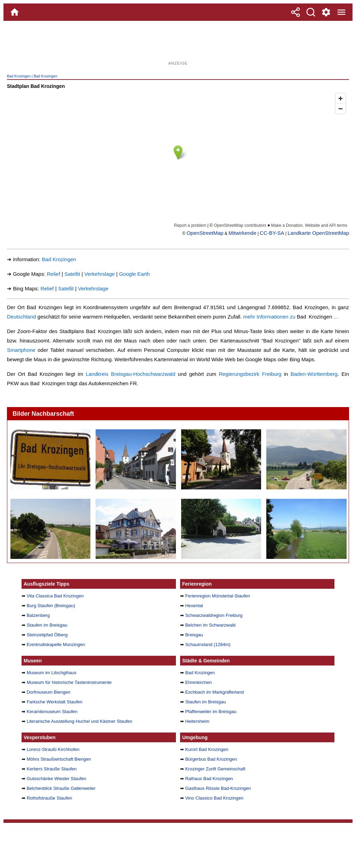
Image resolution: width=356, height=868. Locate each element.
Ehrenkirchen (199, 682)
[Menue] (341, 12)
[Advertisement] (178, 43)
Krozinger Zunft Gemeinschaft (215, 769)
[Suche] (311, 12)
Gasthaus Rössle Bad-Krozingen (218, 788)
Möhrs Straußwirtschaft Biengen (59, 759)
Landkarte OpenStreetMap (318, 233)
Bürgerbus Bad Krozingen (211, 759)
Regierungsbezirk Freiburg (250, 374)
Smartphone (21, 350)
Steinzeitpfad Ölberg (47, 635)
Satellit (72, 274)
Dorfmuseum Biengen (49, 692)
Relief (54, 274)
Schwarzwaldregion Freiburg (214, 615)
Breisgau (194, 635)
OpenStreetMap (205, 233)
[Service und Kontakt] (326, 12)
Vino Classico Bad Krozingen (215, 798)
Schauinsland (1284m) (208, 644)
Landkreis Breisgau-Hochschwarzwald (131, 374)
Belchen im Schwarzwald (211, 625)
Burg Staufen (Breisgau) (51, 606)
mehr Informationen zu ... (291, 317)
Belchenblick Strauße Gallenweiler (61, 788)
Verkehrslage (100, 274)
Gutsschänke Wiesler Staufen (56, 779)
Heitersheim (197, 721)
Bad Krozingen (19, 76)
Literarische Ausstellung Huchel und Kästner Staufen (80, 721)
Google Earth (134, 274)
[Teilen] (296, 12)
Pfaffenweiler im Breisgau (211, 712)
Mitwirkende (242, 233)
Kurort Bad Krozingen (207, 749)
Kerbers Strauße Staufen (52, 769)
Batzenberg (38, 615)
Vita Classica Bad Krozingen (55, 596)
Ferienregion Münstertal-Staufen (218, 596)
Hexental (194, 606)
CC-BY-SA (272, 233)
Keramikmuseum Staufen (52, 712)
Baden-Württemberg (314, 374)
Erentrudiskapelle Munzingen (56, 644)
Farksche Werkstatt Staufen (55, 702)
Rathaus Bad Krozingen (209, 779)
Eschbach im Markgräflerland (215, 692)
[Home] (15, 12)
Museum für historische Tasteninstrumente (69, 682)
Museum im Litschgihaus (52, 673)
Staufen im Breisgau (47, 625)
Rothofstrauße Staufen (50, 798)
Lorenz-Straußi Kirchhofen (53, 749)
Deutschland (21, 317)
